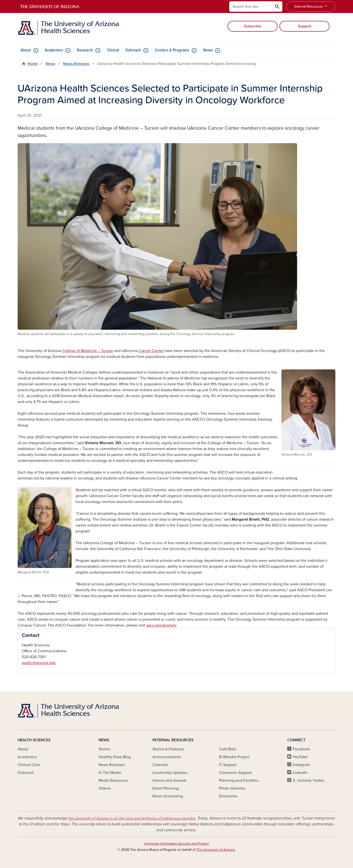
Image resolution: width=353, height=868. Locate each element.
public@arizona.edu (39, 663)
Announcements (167, 757)
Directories (228, 796)
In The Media (110, 773)
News (208, 50)
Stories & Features (168, 749)
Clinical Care (29, 765)
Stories (104, 749)
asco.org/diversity (161, 625)
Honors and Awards (169, 780)
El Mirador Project (234, 757)
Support (305, 26)
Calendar (160, 765)
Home (33, 64)
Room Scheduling (168, 796)
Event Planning (166, 788)
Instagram (301, 765)
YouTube (300, 757)
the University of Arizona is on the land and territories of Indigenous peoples (132, 818)
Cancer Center (151, 351)
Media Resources (113, 780)
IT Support (228, 765)
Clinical (113, 50)
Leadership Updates (170, 773)
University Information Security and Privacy (176, 844)
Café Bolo (227, 749)
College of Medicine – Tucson (88, 351)
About (26, 50)
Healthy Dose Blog (115, 757)
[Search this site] (251, 6)
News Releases (76, 64)
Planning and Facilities (239, 780)
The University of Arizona (216, 850)
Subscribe (253, 26)
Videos (105, 788)
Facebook (301, 749)
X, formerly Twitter (309, 780)
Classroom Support (235, 773)
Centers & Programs (172, 50)
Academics (54, 50)
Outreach (133, 50)
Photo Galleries (232, 788)
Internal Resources (309, 6)
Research (85, 50)
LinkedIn (300, 773)
